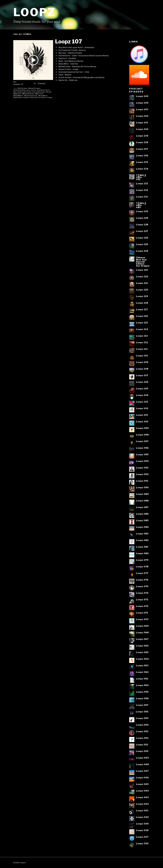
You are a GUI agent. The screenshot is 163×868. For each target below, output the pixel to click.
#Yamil (26, 98)
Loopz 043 (142, 797)
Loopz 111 (142, 349)
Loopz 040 (142, 817)
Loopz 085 (142, 520)
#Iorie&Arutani (39, 92)
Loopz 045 (142, 784)
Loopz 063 (142, 665)
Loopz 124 (142, 251)
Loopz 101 (142, 415)
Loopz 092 (142, 474)
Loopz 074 (142, 593)
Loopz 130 (142, 211)
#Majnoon (17, 94)
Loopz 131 (142, 197)
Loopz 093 (142, 468)
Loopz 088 (142, 501)
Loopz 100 (142, 421)
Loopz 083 (142, 534)
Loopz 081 (142, 547)
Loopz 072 (142, 606)
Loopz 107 (69, 41)
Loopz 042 (142, 804)
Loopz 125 (142, 244)
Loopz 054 (142, 725)
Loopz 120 (142, 290)
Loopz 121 (142, 283)
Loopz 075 (142, 586)
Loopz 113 (142, 336)
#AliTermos (22, 88)
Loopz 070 (142, 619)
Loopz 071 (142, 613)
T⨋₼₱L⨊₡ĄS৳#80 (141, 205)
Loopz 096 (142, 448)
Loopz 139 (142, 136)
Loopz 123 (142, 270)
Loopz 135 (142, 162)
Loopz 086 (142, 514)
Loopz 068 (142, 632)
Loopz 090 (142, 487)
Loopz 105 (142, 389)
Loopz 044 (142, 791)
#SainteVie (18, 98)
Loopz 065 (142, 652)
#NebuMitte (18, 96)
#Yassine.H (34, 98)
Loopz (35, 12)
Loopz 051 (142, 745)
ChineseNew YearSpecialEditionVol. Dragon (143, 262)
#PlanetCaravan (31, 96)
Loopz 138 (142, 142)
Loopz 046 (142, 778)
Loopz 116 (142, 316)
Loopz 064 (142, 659)
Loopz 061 (142, 679)
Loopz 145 (142, 96)
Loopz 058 (142, 698)
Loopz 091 (142, 481)
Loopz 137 (142, 149)
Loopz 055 (142, 718)
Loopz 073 (142, 600)
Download (39, 84)
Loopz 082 (142, 540)
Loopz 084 (142, 527)
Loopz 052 (142, 738)
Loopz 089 (142, 494)
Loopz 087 (142, 507)
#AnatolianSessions (22, 90)
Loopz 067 (142, 639)
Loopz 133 (142, 183)
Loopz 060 (142, 685)
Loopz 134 (142, 169)
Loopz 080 (142, 553)
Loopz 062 (142, 672)
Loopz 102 (142, 408)
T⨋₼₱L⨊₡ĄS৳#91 (141, 177)
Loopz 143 (142, 109)
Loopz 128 (142, 225)
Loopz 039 (142, 824)
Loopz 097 (142, 441)
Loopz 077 (142, 573)
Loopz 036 (142, 843)
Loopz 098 (142, 435)
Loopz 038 (142, 830)
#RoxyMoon (43, 96)
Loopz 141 (142, 123)
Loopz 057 (142, 705)
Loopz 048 (142, 764)
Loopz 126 (142, 238)
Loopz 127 (142, 231)
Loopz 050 (142, 751)
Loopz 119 (142, 296)
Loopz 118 (142, 303)
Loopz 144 (142, 103)
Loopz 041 (142, 810)
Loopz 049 (142, 758)
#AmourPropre (34, 88)
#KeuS (49, 92)
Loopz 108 (142, 369)
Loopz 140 (142, 129)
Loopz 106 (142, 382)
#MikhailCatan (28, 94)
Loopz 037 (142, 837)
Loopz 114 (142, 329)
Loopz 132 (142, 190)
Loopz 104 (142, 395)
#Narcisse (39, 94)
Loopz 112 (142, 342)
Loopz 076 (142, 580)
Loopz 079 (142, 560)
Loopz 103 (142, 402)
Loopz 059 (142, 692)
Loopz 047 (142, 771)
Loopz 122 (142, 276)
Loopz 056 (142, 712)
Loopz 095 (142, 454)
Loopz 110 (142, 356)
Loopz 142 (142, 116)
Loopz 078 (142, 567)
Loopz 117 (142, 309)
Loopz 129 (142, 218)
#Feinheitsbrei (43, 90)
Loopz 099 (142, 428)
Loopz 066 (142, 646)
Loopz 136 (142, 156)
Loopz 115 (142, 323)
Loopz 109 (142, 362)
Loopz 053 (142, 731)
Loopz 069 (142, 626)
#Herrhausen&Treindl (22, 92)
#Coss (34, 90)
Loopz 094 (142, 461)
